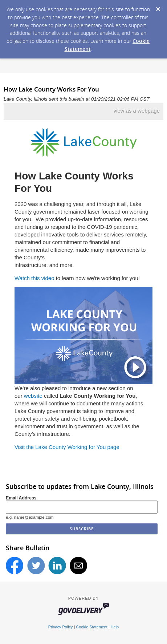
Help (115, 627)
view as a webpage (137, 111)
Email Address (21, 498)
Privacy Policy (61, 627)
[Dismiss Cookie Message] (158, 7)
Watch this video (34, 278)
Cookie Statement (91, 627)
